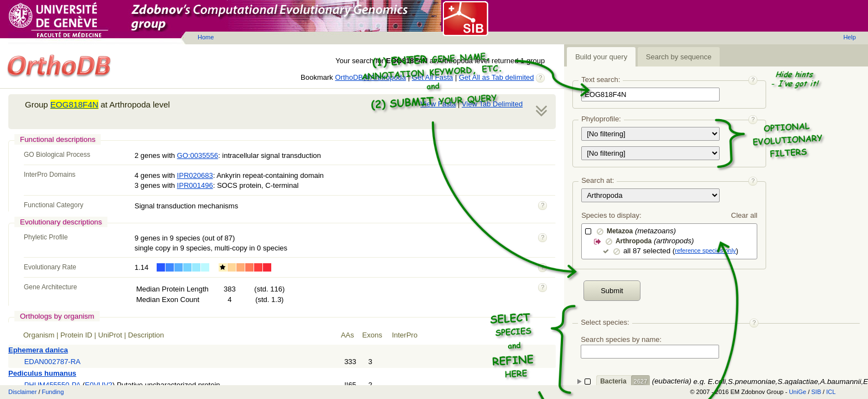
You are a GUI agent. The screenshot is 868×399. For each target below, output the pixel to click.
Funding (53, 392)
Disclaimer (22, 392)
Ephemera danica (38, 350)
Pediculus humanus (42, 373)
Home (206, 37)
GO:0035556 (198, 155)
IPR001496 (195, 185)
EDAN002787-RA (53, 362)
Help (849, 37)
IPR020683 (195, 175)
